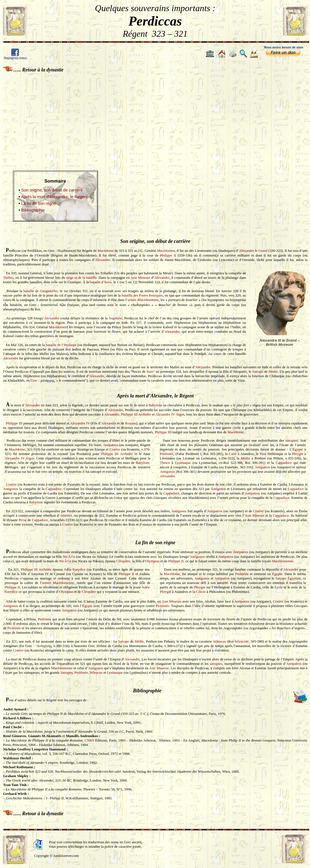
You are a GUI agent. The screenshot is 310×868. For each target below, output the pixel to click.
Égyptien (294, 578)
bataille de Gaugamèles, (41, 291)
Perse (23, 520)
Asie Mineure (140, 278)
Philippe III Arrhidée (136, 414)
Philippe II (168, 255)
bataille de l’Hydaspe (61, 345)
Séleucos (220, 641)
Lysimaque (183, 463)
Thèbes (8, 278)
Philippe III (14, 423)
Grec (34, 380)
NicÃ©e (69, 557)
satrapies (291, 440)
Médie (273, 371)
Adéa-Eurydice (75, 569)
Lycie (279, 587)
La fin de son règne (39, 203)
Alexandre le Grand (253, 251)
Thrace (165, 463)
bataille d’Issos (101, 282)
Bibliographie (33, 210)
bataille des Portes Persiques (142, 295)
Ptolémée (166, 454)
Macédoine (105, 251)
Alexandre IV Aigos (170, 414)
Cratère (115, 449)
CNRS (90, 740)
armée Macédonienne (143, 300)
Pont (263, 454)
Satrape (258, 371)
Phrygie (297, 454)
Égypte (298, 449)
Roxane (131, 423)
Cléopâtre (123, 561)
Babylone (156, 405)
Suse (150, 371)
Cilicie (201, 592)
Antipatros (111, 445)
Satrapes (67, 672)
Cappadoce (284, 463)
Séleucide (242, 641)
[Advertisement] (155, 118)
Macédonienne (283, 561)
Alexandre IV (80, 423)
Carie (233, 454)
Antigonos (167, 472)
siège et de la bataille (81, 278)
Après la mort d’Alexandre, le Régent (54, 197)
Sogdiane (115, 318)
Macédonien (166, 251)
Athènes (66, 515)
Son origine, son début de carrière (52, 190)
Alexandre (102, 260)
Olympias (152, 561)
